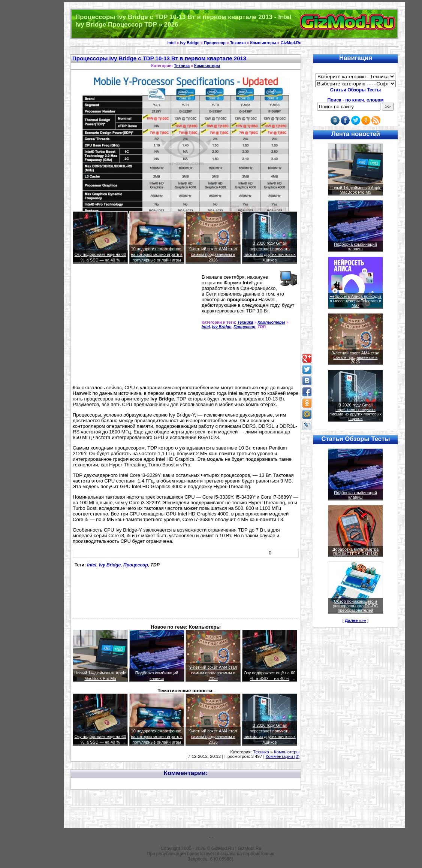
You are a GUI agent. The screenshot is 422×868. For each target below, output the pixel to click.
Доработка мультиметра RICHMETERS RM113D (355, 551)
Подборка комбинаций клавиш (355, 247)
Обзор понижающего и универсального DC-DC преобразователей (355, 606)
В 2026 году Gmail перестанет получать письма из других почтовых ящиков (355, 412)
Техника (238, 43)
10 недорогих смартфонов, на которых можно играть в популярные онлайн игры (157, 254)
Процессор (215, 43)
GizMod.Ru (291, 43)
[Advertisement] (136, 327)
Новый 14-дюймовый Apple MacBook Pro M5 (355, 190)
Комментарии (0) (283, 756)
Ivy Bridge (190, 43)
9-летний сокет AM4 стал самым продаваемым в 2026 (213, 254)
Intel (172, 43)
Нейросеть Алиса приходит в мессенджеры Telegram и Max (355, 301)
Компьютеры (263, 43)
